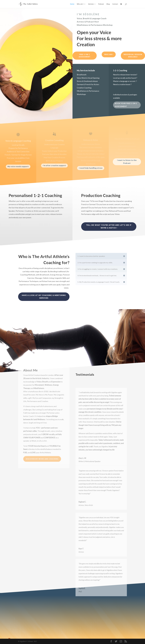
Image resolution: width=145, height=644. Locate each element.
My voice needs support (18, 166)
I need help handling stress (91, 168)
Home (72, 4)
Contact (115, 4)
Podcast (101, 4)
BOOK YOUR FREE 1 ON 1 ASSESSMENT (126, 105)
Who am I (80, 4)
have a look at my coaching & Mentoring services (44, 297)
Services (91, 4)
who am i (109, 54)
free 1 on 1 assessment (85, 56)
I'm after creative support (54, 165)
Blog (108, 4)
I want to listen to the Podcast (127, 162)
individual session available (133, 56)
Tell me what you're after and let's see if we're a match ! (109, 226)
